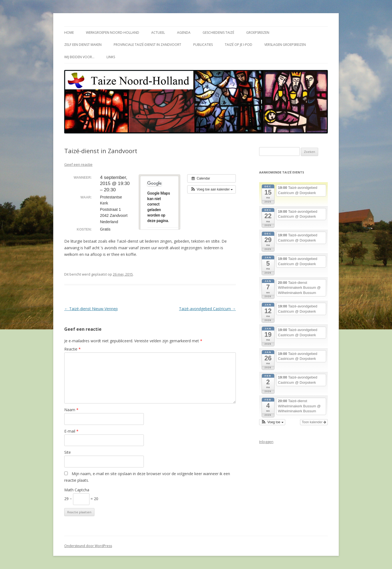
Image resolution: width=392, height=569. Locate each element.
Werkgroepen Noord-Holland (113, 33)
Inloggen (266, 442)
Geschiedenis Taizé (218, 33)
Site (68, 452)
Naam (71, 410)
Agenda (184, 33)
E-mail (71, 431)
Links (111, 57)
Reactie (72, 349)
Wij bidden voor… (79, 57)
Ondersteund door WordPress (88, 546)
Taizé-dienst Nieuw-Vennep (91, 309)
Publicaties (203, 45)
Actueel (158, 33)
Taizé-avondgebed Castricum (207, 309)
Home (69, 33)
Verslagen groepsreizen (285, 45)
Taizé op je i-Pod (239, 45)
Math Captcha (77, 490)
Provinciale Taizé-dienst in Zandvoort (147, 45)
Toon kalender (314, 422)
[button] (212, 189)
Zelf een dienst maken (83, 45)
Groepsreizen (258, 33)
